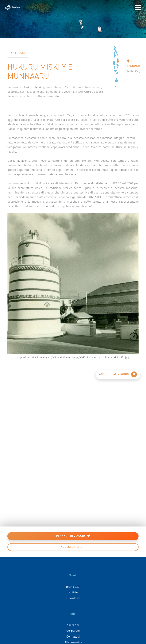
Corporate (73, 630)
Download (73, 598)
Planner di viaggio (73, 536)
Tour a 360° (73, 586)
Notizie (73, 592)
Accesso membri (73, 547)
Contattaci (73, 636)
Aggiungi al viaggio (118, 374)
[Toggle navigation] (138, 8)
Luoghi (18, 53)
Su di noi (73, 625)
